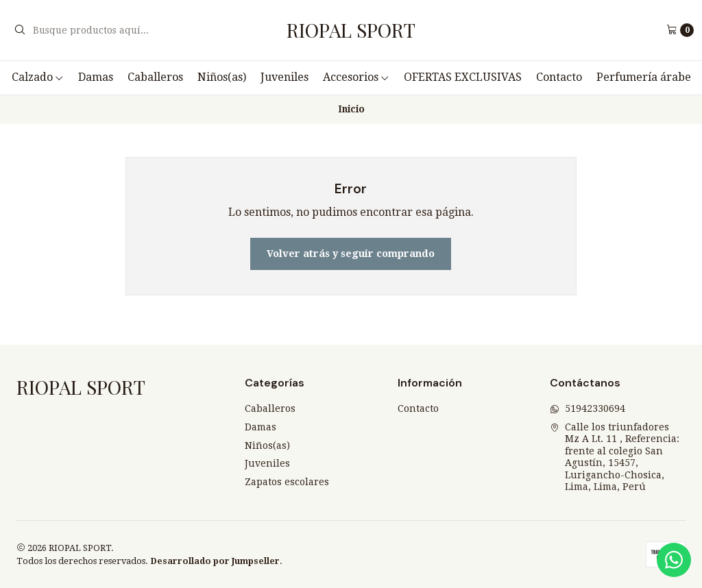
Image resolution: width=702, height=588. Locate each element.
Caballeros (155, 77)
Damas (96, 77)
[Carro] (680, 30)
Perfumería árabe (644, 77)
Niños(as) (222, 77)
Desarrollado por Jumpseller (215, 561)
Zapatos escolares (287, 482)
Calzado (38, 77)
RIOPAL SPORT (351, 30)
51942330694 (588, 408)
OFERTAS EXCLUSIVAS (463, 77)
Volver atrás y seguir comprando (351, 254)
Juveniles (285, 77)
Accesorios (356, 77)
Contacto (559, 77)
